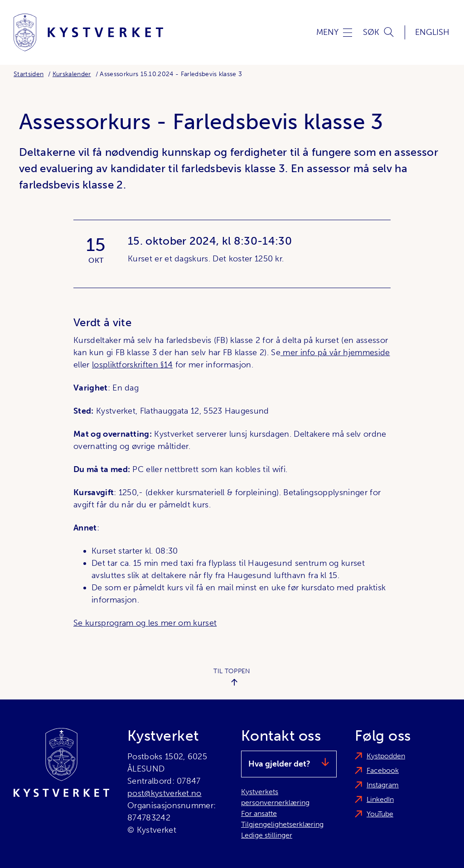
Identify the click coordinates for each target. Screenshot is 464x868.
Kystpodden (386, 756)
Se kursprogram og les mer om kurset (145, 623)
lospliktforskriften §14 (132, 365)
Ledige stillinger (267, 835)
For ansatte (259, 813)
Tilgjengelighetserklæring (282, 824)
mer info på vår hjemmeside (335, 352)
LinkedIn (380, 799)
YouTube (380, 814)
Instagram (383, 785)
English (432, 32)
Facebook (383, 770)
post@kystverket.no (164, 793)
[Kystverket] (88, 32)
